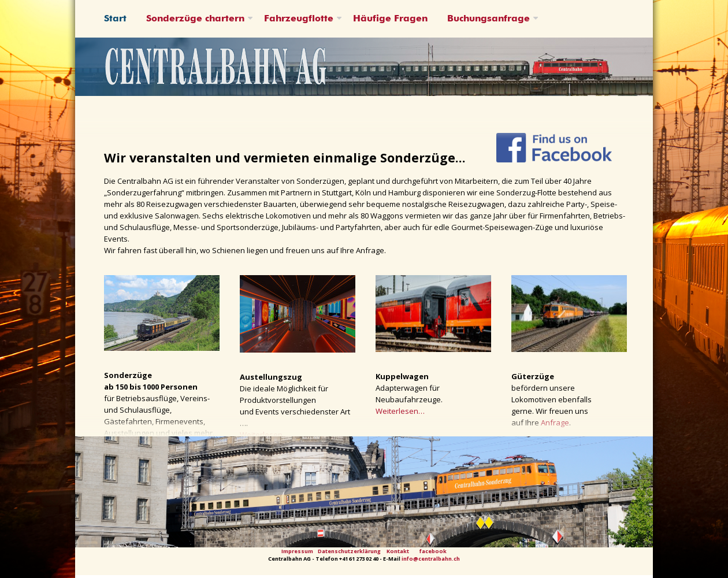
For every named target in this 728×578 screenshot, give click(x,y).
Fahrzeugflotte (299, 19)
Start (115, 19)
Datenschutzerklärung (349, 551)
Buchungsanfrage (489, 19)
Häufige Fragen (390, 19)
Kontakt (398, 551)
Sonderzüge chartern (195, 19)
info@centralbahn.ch (431, 559)
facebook (433, 551)
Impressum (297, 551)
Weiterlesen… (400, 411)
